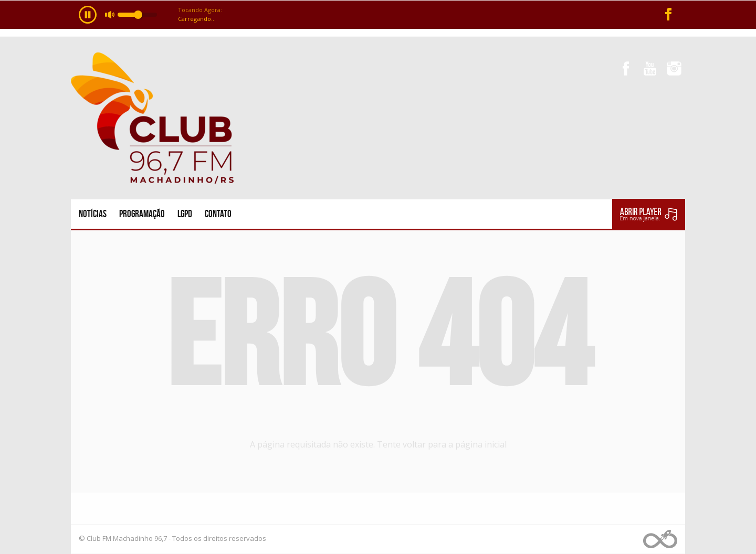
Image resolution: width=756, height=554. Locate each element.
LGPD (185, 214)
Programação (142, 214)
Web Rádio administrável (660, 539)
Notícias (93, 214)
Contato (218, 214)
